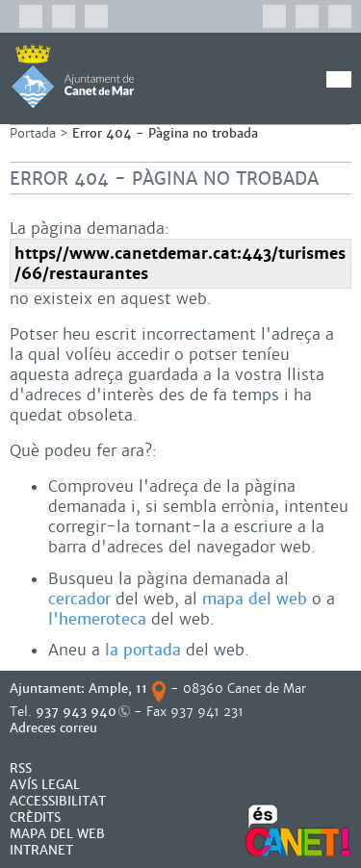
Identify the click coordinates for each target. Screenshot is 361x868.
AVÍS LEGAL (45, 785)
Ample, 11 (118, 689)
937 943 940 (76, 712)
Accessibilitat (58, 801)
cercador (79, 599)
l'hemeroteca (97, 619)
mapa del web (255, 599)
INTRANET (41, 850)
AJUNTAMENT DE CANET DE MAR (73, 76)
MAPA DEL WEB (57, 834)
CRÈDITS (35, 817)
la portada (143, 650)
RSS (21, 768)
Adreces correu (55, 728)
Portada (33, 133)
